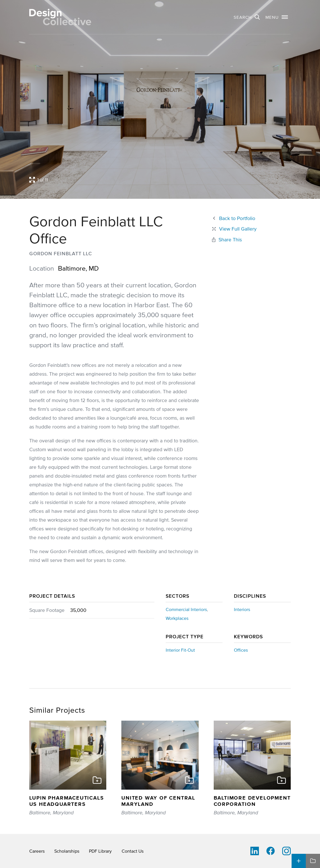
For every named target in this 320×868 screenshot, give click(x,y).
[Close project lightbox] (234, 229)
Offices (241, 650)
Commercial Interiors (186, 609)
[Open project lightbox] (137, 180)
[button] (277, 17)
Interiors (242, 609)
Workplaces (177, 618)
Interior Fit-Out (180, 650)
